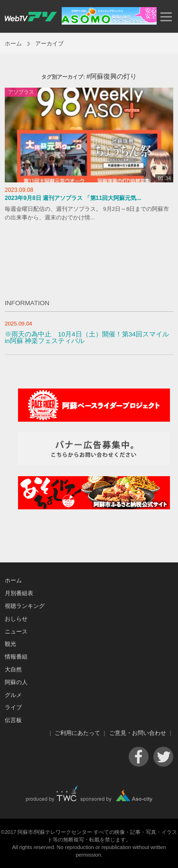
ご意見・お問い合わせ (138, 733)
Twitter (163, 757)
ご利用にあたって (77, 733)
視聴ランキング (25, 606)
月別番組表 (19, 593)
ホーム (13, 44)
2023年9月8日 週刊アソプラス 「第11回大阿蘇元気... (73, 198)
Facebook (139, 757)
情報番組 (16, 657)
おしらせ (16, 619)
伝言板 (13, 720)
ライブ (13, 707)
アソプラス (21, 92)
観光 (10, 644)
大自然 (13, 669)
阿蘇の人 (16, 682)
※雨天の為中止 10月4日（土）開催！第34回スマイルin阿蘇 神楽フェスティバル (87, 338)
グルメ (13, 695)
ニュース (16, 632)
